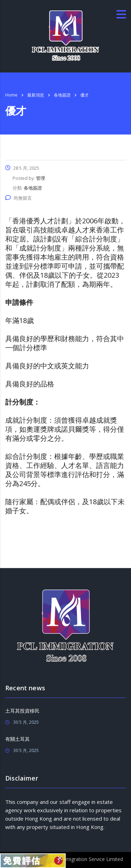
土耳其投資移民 (22, 711)
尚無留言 (19, 198)
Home (11, 95)
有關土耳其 (17, 739)
